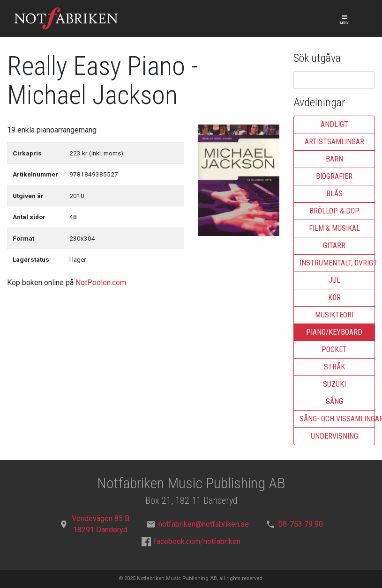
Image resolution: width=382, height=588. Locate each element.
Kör (334, 298)
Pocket (334, 349)
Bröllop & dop (334, 211)
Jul (334, 280)
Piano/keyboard (334, 332)
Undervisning (334, 436)
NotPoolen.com (101, 283)
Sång (334, 401)
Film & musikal (334, 228)
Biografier (334, 176)
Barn (334, 159)
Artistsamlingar (334, 142)
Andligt (334, 124)
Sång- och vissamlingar (337, 419)
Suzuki (334, 384)
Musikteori (334, 315)
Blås (334, 194)
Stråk (334, 367)
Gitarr (334, 246)
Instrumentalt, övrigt (337, 263)
